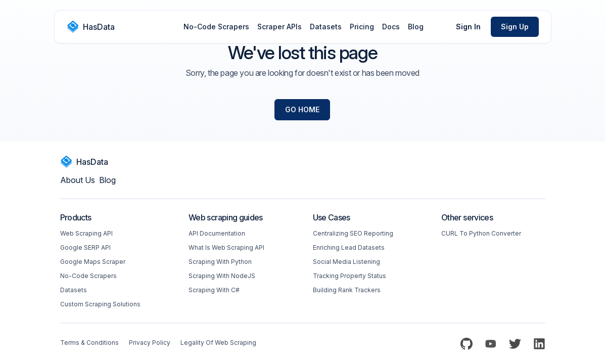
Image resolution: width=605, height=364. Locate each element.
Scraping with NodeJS (222, 276)
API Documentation (217, 233)
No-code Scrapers (88, 276)
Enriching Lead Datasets (349, 247)
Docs (391, 27)
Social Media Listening (346, 262)
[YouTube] (491, 344)
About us (78, 180)
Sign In (468, 27)
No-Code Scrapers (216, 27)
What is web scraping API (226, 247)
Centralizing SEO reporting (353, 233)
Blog (416, 27)
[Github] (467, 344)
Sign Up (515, 27)
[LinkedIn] (539, 344)
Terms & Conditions (89, 343)
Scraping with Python (220, 262)
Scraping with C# (214, 290)
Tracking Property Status (350, 276)
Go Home (302, 109)
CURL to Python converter (481, 233)
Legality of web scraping (218, 343)
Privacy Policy (150, 343)
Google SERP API (85, 247)
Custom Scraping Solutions (100, 304)
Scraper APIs (280, 27)
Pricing (362, 27)
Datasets (326, 27)
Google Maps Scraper (93, 262)
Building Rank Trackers (347, 290)
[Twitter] (515, 344)
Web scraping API (86, 233)
